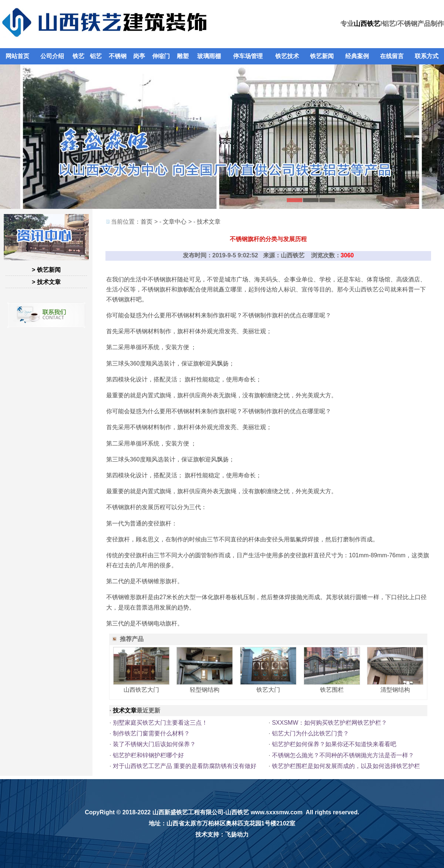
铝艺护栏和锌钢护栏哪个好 (148, 755)
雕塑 (183, 56)
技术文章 (209, 222)
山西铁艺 (367, 24)
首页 (147, 222)
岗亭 (139, 56)
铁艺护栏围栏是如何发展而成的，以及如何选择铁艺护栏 (346, 766)
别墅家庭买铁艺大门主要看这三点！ (160, 723)
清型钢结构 (395, 690)
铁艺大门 (268, 690)
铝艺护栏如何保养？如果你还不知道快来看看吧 (334, 744)
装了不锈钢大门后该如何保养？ (154, 744)
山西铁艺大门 (141, 690)
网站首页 (17, 56)
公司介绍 (52, 56)
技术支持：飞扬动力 (222, 834)
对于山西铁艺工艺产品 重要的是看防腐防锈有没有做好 (185, 766)
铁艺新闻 (322, 56)
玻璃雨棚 (209, 56)
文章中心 (175, 222)
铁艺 (78, 56)
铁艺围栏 (332, 690)
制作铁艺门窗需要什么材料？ (151, 733)
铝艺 (96, 56)
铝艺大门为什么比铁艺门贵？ (310, 733)
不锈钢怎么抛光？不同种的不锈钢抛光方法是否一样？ (343, 755)
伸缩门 (161, 56)
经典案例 (357, 56)
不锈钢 (118, 56)
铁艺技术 (287, 56)
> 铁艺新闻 (46, 270)
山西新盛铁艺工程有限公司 (188, 812)
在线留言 (392, 56)
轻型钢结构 (205, 690)
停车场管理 (248, 56)
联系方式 (427, 56)
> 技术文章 (46, 282)
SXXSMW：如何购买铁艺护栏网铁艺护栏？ (329, 723)
